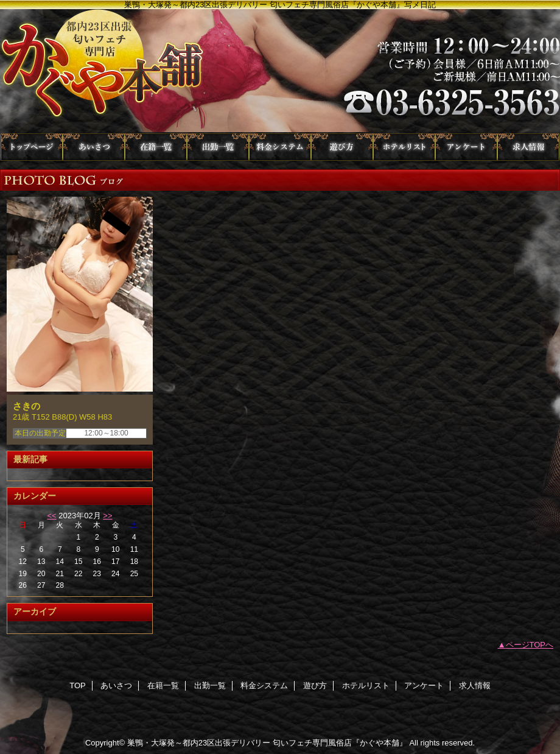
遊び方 (342, 147)
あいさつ (94, 147)
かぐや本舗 (280, 71)
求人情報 (528, 147)
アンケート (466, 147)
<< (51, 516)
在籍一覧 (156, 147)
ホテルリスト (404, 147)
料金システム (280, 147)
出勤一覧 (218, 147)
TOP (32, 147)
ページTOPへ (530, 645)
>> (107, 516)
